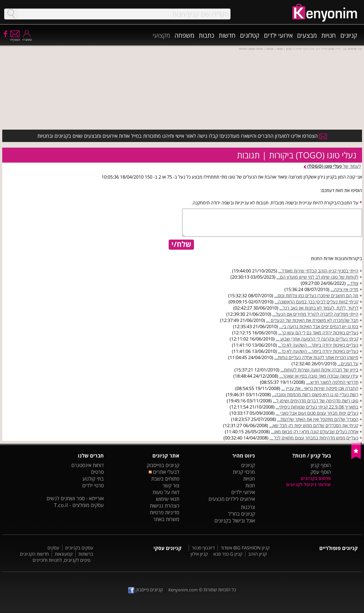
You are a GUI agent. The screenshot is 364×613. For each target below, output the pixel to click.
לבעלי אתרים (164, 472)
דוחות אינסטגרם (88, 465)
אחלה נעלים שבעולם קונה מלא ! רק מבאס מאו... (315, 432)
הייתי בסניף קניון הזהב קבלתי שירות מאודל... (318, 271)
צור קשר (171, 485)
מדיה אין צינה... (344, 289)
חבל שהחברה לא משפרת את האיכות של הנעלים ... (312, 320)
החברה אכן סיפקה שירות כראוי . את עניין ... (320, 388)
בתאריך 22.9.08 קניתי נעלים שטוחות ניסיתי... (317, 407)
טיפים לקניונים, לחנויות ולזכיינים (62, 560)
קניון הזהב (257, 554)
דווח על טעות (166, 492)
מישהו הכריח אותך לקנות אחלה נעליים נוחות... (316, 357)
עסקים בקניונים (79, 548)
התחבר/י (27, 38)
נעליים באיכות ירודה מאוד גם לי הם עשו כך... (318, 333)
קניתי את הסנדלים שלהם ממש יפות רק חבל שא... (314, 425)
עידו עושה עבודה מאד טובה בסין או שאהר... (319, 376)
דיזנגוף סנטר (203, 548)
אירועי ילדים (278, 35)
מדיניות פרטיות (165, 512)
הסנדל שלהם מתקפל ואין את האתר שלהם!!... (318, 419)
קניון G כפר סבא (228, 554)
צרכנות (248, 507)
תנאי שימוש (168, 499)
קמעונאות (64, 554)
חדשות (227, 35)
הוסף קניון (321, 465)
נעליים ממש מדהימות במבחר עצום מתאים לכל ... (314, 438)
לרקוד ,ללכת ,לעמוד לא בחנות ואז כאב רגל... (319, 308)
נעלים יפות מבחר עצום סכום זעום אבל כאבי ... (317, 413)
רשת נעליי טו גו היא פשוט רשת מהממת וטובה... (315, 395)
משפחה (184, 35)
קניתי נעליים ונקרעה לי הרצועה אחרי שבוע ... (317, 339)
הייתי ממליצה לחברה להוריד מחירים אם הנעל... (315, 314)
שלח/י (181, 244)
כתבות (206, 35)
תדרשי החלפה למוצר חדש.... (332, 382)
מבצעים (307, 35)
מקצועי (161, 35)
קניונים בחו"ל (242, 514)
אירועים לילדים (240, 499)
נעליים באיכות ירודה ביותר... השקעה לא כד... (318, 345)
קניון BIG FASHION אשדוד (245, 548)
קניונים (349, 35)
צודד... (353, 283)
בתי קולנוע (93, 479)
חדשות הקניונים (34, 554)
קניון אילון (199, 554)
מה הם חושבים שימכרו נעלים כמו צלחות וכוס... (316, 296)
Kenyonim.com (183, 590)
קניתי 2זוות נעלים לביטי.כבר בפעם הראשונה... (316, 302)
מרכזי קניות (244, 472)
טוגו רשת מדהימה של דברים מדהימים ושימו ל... (316, 401)
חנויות (329, 35)
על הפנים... (348, 364)
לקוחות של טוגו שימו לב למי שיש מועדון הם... (317, 277)
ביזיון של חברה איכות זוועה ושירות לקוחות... (319, 370)
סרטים (97, 472)
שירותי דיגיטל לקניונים (308, 484)
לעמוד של (332, 166)
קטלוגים (250, 35)
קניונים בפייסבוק (163, 465)
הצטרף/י (15, 38)
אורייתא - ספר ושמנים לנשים (75, 498)
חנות (250, 485)
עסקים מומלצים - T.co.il (79, 505)
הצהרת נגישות (165, 506)
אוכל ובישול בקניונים (235, 520)
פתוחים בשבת (165, 479)
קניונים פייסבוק (145, 590)
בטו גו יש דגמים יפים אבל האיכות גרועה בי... (319, 326)
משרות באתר (166, 519)
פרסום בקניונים (316, 478)
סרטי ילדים (93, 485)
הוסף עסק (321, 472)
